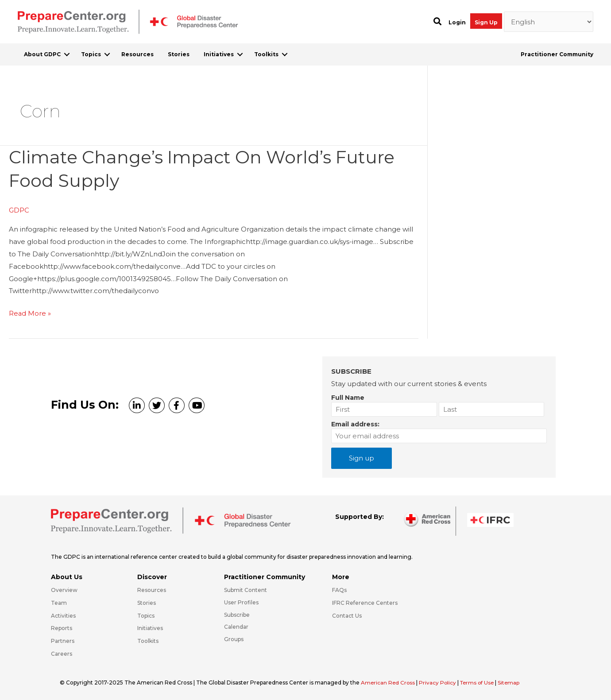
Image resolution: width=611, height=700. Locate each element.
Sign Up (486, 22)
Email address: (355, 423)
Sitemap (513, 682)
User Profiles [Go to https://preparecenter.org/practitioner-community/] (241, 601)
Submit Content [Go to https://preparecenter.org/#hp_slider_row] (246, 589)
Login (457, 22)
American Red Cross (389, 682)
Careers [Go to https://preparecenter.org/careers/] (62, 653)
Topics (91, 54)
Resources (137, 54)
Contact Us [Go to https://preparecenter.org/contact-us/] (347, 615)
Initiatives (219, 54)
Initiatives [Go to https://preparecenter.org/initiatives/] (150, 628)
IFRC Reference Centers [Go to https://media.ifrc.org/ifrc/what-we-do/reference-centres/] (365, 602)
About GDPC (42, 54)
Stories (179, 54)
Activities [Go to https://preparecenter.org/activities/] (63, 615)
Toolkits (266, 54)
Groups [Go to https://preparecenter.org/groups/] (234, 639)
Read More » (30, 313)
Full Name (348, 397)
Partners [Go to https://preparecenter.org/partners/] (63, 640)
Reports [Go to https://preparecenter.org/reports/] (62, 628)
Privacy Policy (440, 682)
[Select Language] (549, 22)
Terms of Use (480, 682)
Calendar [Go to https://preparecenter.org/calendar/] (236, 626)
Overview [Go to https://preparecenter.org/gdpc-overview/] (64, 589)
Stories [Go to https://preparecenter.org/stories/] (147, 602)
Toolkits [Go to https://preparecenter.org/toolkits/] (148, 640)
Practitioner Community (557, 54)
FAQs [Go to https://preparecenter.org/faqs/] (339, 589)
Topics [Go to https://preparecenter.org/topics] (146, 615)
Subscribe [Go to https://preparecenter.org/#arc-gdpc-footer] (237, 614)
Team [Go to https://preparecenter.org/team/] (59, 602)
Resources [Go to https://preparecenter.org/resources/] (152, 589)
